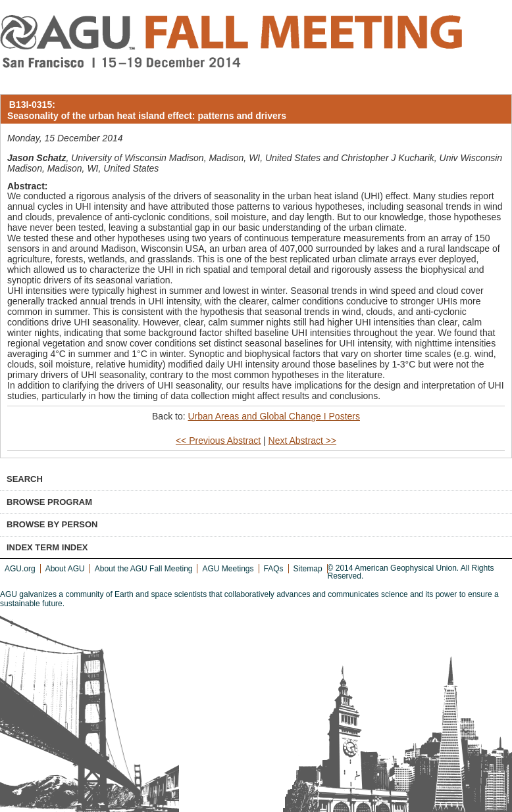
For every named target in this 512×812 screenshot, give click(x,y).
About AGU (65, 569)
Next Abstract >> (303, 441)
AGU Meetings (228, 569)
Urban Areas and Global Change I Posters (274, 416)
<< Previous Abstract (218, 441)
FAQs (274, 569)
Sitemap (308, 569)
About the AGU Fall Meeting (144, 569)
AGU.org (20, 569)
